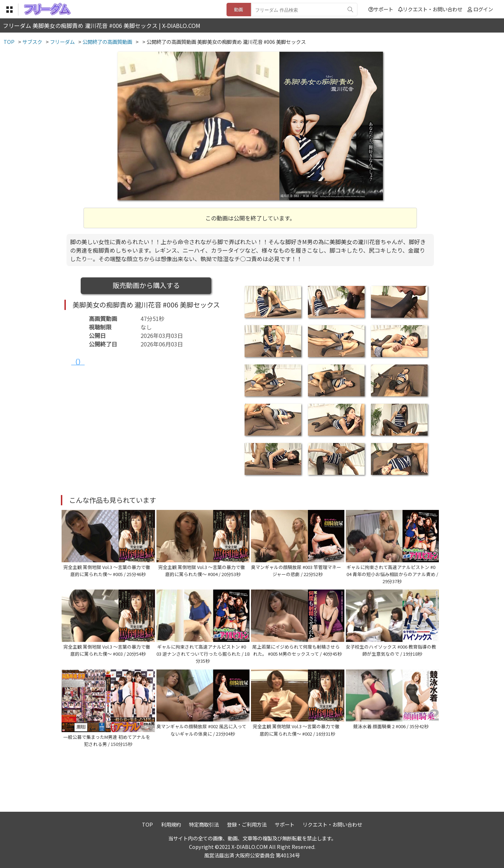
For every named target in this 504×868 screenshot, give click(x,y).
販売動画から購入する (146, 285)
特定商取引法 (204, 824)
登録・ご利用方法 (247, 824)
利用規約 (171, 824)
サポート (381, 9)
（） (78, 362)
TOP (147, 824)
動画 (239, 9)
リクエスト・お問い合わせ (430, 9)
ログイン (483, 9)
